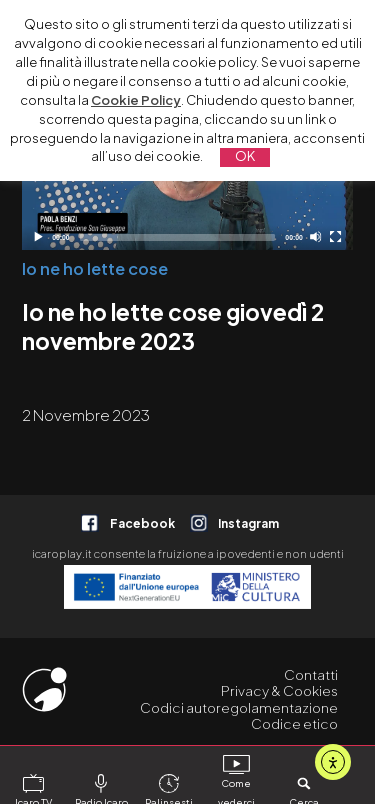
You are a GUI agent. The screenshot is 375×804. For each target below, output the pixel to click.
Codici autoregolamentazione (239, 707)
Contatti (311, 674)
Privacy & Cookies (279, 690)
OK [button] (245, 156)
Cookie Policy (136, 100)
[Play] (37, 236)
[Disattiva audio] (315, 236)
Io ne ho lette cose (95, 268)
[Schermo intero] (335, 236)
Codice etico (294, 723)
